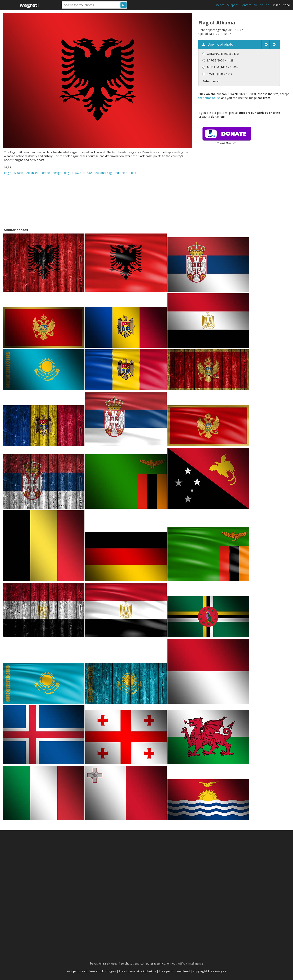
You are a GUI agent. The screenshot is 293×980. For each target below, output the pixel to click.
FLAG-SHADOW (82, 173)
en (261, 5)
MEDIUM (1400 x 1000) (222, 67)
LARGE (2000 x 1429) (221, 60)
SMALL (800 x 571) (219, 74)
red (117, 173)
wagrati (29, 5)
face (287, 5)
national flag (104, 173)
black (125, 173)
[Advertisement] (233, 192)
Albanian (32, 173)
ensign (57, 173)
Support (232, 5)
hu (255, 5)
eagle (8, 173)
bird (134, 173)
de (268, 5)
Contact (246, 5)
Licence (219, 5)
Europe (45, 173)
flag (67, 173)
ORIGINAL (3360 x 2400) (223, 54)
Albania (19, 173)
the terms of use (209, 98)
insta (277, 5)
